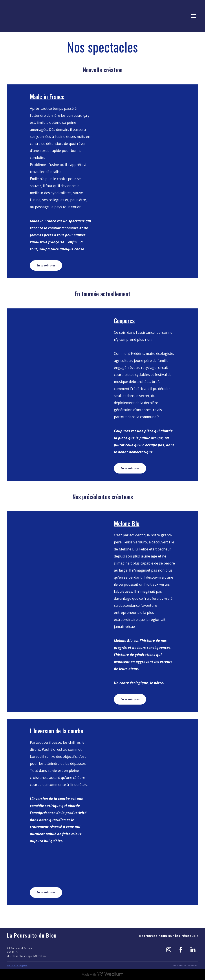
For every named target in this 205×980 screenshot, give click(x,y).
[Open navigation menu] (194, 16)
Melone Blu (127, 523)
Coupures (124, 321)
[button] (46, 266)
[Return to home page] (23, 16)
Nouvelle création (103, 70)
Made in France (47, 97)
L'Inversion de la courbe (57, 731)
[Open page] (145, 181)
